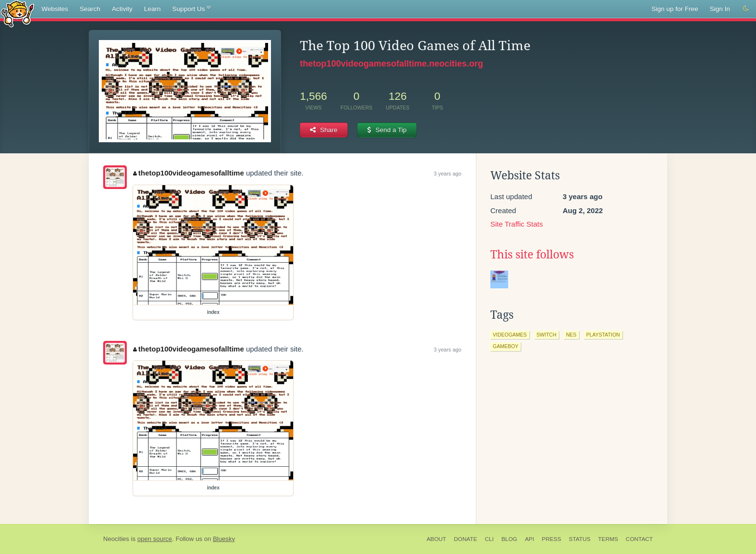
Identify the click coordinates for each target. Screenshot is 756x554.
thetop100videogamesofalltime (189, 173)
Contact (639, 539)
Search (90, 9)
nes (571, 335)
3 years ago (448, 174)
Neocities (116, 539)
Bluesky (224, 539)
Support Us (191, 9)
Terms (608, 539)
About (437, 539)
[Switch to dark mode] (746, 9)
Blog (509, 539)
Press (552, 539)
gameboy (506, 346)
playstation (603, 335)
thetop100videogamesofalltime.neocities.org (391, 64)
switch (547, 335)
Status (580, 539)
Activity (122, 9)
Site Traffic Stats (517, 224)
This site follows (532, 255)
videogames (510, 335)
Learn (153, 9)
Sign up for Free (675, 9)
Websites (55, 9)
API (530, 539)
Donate (465, 539)
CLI (489, 539)
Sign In (720, 9)
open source (155, 539)
